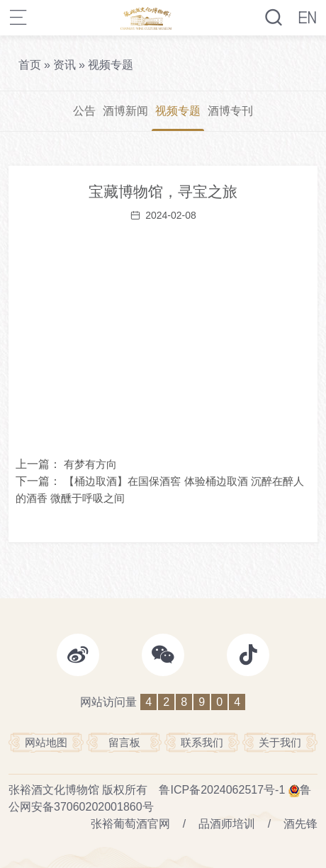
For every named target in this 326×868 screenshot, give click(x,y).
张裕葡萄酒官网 (130, 824)
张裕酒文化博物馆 (54, 790)
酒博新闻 (125, 111)
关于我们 (280, 742)
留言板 (124, 742)
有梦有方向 (90, 464)
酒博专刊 (230, 111)
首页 (30, 65)
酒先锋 (300, 824)
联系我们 (202, 742)
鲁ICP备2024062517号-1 (222, 790)
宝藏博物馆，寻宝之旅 (163, 192)
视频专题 (111, 65)
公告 (84, 111)
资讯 (64, 65)
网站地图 (46, 742)
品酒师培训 (227, 824)
